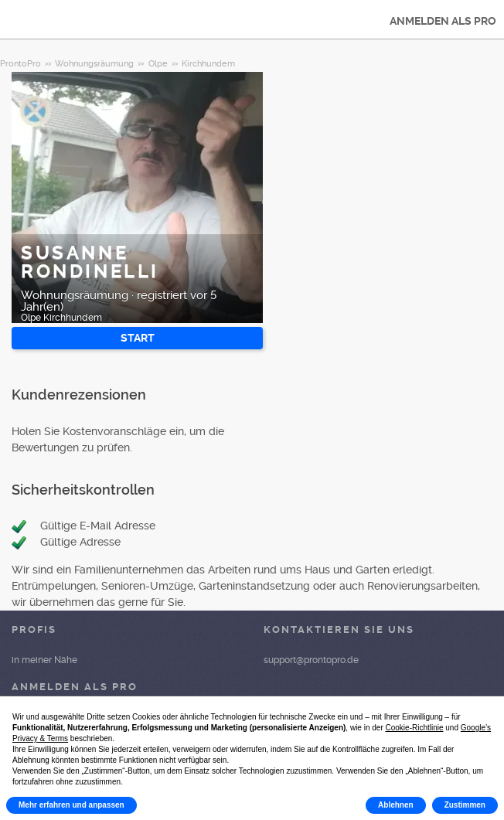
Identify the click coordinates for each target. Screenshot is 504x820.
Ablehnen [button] (396, 805)
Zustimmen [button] (465, 805)
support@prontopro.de (311, 660)
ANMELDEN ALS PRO (443, 21)
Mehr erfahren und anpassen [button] (72, 805)
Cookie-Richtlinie (415, 728)
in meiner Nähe (44, 660)
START (138, 338)
